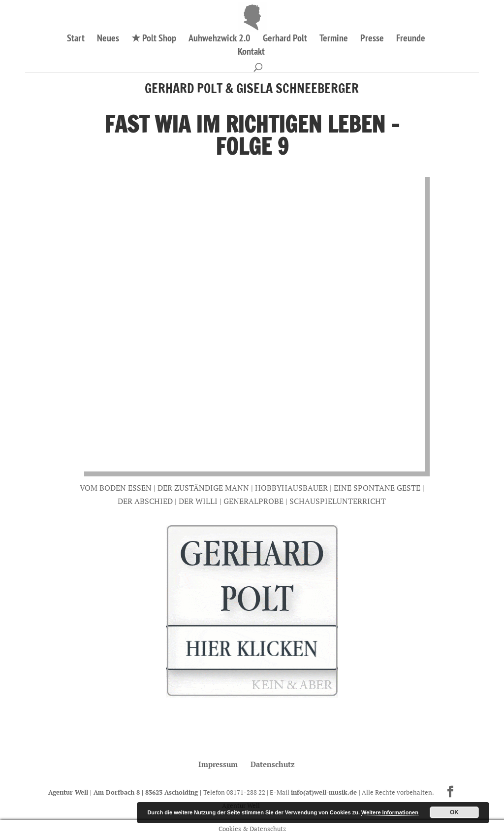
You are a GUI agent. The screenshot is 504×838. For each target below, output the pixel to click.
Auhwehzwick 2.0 (220, 39)
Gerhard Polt (285, 39)
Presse (372, 39)
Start (76, 39)
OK (454, 812)
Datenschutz (273, 764)
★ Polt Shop (154, 39)
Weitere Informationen (390, 812)
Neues (108, 39)
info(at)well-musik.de (325, 792)
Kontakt (251, 53)
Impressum (218, 764)
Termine (334, 39)
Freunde (411, 39)
